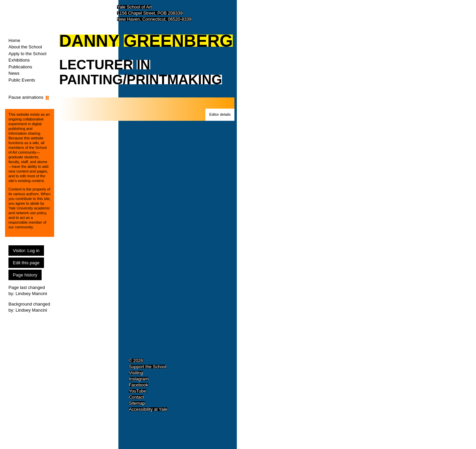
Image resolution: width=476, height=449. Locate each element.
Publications (20, 67)
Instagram (139, 379)
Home (14, 40)
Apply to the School (27, 54)
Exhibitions (19, 60)
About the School (25, 47)
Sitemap (137, 403)
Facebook (139, 385)
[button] (220, 115)
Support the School (148, 367)
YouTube (138, 391)
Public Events (22, 80)
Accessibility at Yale (148, 409)
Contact (137, 397)
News (14, 73)
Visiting (136, 373)
